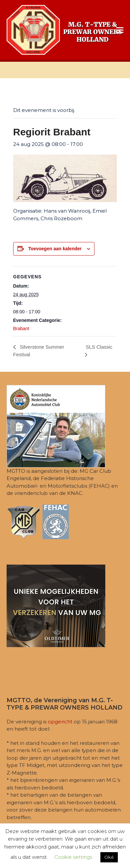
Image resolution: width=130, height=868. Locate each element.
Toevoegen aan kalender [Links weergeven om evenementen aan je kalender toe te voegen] (55, 249)
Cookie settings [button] (73, 857)
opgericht (60, 722)
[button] (120, 30)
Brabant (21, 329)
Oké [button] (109, 857)
